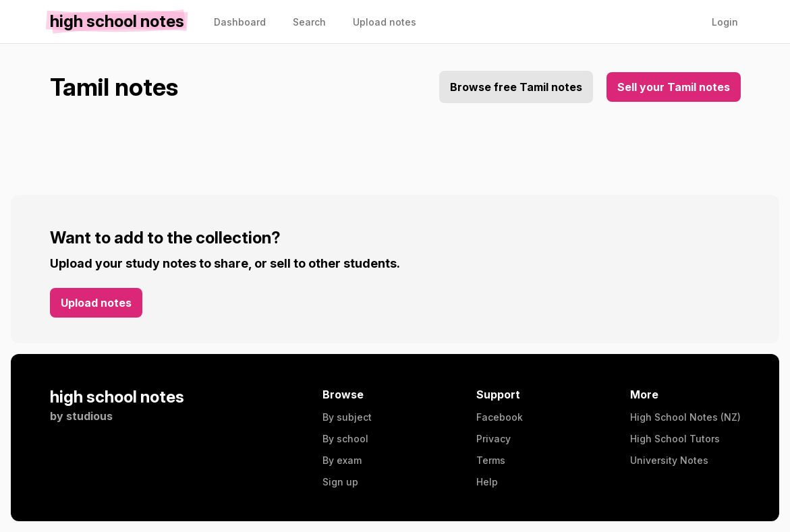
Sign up (340, 482)
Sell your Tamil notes (674, 87)
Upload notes (96, 303)
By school (345, 439)
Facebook (500, 417)
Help (487, 482)
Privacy (493, 439)
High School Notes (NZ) (685, 417)
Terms (491, 460)
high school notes (117, 397)
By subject (347, 417)
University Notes (669, 460)
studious (89, 416)
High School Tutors (675, 439)
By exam (342, 460)
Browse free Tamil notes (516, 87)
